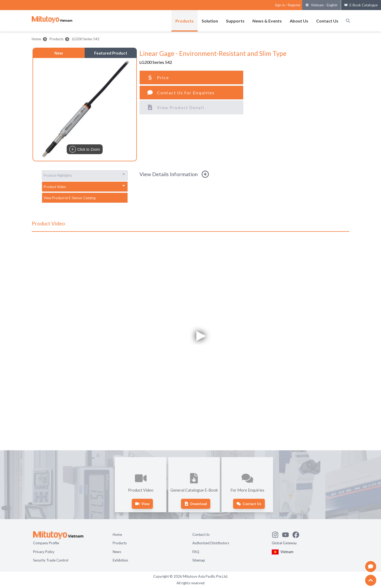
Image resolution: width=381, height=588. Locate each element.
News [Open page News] (117, 552)
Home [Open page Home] (117, 534)
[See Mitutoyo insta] (277, 534)
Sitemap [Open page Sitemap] (199, 560)
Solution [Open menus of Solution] (210, 21)
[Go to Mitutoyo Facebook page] (298, 534)
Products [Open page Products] (120, 543)
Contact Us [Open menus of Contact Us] (327, 21)
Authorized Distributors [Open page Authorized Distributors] (211, 543)
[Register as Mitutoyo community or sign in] (288, 5)
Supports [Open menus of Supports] (235, 21)
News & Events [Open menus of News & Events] (267, 21)
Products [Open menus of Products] (185, 21)
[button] (85, 109)
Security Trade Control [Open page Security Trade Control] (51, 560)
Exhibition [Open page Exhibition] (120, 560)
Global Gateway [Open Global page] (284, 543)
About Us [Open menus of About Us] (299, 21)
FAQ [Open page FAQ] (196, 552)
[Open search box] (348, 21)
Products (56, 39)
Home (36, 39)
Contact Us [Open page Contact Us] (201, 534)
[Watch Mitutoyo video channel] (287, 534)
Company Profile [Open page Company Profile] (46, 543)
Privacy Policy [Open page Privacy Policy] (44, 552)
